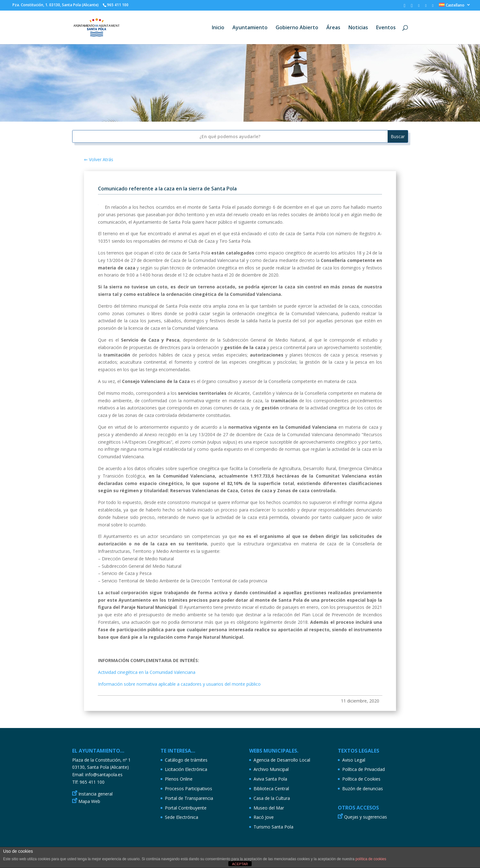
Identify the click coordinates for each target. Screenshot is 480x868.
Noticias (358, 28)
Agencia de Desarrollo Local (282, 760)
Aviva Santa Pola (270, 779)
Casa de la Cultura (272, 798)
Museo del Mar (269, 808)
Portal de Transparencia (189, 798)
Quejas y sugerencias (366, 817)
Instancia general (96, 794)
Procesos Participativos (189, 789)
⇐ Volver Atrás (99, 159)
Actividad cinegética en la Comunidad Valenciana (147, 672)
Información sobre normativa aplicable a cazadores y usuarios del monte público (179, 684)
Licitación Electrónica (186, 769)
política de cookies (371, 859)
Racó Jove (264, 817)
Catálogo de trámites (186, 760)
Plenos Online (179, 779)
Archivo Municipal (271, 769)
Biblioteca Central (271, 789)
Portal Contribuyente (186, 808)
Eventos (386, 28)
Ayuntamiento (250, 28)
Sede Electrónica (182, 817)
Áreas (333, 28)
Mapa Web (89, 801)
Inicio (218, 28)
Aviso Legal (354, 760)
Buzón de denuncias (363, 789)
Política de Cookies (361, 779)
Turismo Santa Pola (273, 827)
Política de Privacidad (363, 769)
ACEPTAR (240, 864)
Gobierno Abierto (297, 28)
